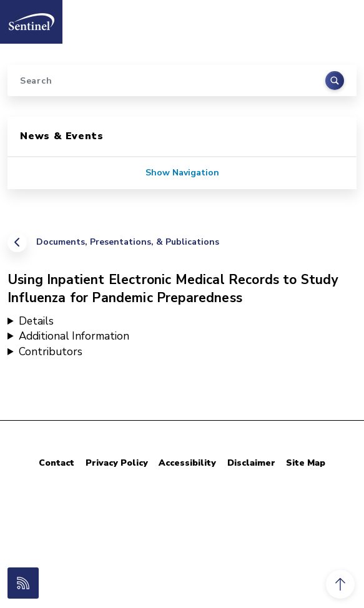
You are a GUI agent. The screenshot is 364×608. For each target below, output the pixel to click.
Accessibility (187, 463)
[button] (340, 584)
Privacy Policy (117, 463)
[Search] (182, 81)
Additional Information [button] (74, 336)
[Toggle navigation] (341, 18)
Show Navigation (182, 173)
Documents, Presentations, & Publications (128, 242)
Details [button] (36, 321)
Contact (57, 463)
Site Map (306, 463)
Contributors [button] (51, 352)
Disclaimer (251, 463)
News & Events (61, 136)
